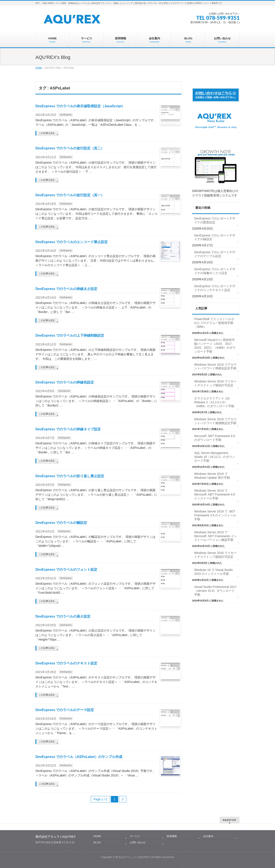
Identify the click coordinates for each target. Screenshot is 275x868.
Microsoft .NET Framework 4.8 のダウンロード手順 (215, 438)
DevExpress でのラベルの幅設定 (61, 523)
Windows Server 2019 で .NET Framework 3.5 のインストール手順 (215, 515)
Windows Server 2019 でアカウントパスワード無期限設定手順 (215, 421)
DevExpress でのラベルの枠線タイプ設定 (68, 429)
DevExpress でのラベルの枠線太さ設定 (66, 289)
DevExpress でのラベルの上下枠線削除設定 (70, 335)
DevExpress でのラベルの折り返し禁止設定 (70, 476)
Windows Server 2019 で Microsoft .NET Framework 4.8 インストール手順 (215, 494)
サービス (135, 836)
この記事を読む (47, 133)
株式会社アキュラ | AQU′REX (133, 857)
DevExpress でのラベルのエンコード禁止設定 (72, 242)
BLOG (97, 842)
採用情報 (172, 836)
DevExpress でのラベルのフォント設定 (66, 570)
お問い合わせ (138, 842)
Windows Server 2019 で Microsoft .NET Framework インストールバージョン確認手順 (215, 536)
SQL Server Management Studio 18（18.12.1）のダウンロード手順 (215, 457)
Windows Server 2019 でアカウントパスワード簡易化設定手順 (215, 367)
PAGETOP (230, 820)
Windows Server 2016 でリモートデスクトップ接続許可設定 (215, 555)
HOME (39, 68)
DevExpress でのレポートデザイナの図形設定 (215, 220)
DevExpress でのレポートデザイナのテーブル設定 (215, 254)
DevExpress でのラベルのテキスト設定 (66, 663)
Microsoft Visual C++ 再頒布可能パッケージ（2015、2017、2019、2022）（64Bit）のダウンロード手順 (215, 346)
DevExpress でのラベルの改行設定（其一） (70, 195)
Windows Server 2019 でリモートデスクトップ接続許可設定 (215, 383)
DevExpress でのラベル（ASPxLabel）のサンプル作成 (79, 757)
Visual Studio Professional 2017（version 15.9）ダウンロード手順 (215, 591)
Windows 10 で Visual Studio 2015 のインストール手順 (214, 572)
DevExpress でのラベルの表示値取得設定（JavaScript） (80, 106)
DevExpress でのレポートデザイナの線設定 (215, 237)
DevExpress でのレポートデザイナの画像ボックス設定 (215, 271)
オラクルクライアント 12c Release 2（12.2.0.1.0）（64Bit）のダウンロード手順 (214, 402)
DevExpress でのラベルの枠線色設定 (65, 382)
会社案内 (208, 836)
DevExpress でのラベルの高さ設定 (63, 616)
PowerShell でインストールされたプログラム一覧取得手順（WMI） (214, 323)
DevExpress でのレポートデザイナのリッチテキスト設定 (215, 288)
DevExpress (66, 115)
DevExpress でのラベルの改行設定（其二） (70, 148)
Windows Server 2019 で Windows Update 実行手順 (212, 476)
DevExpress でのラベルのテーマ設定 (65, 710)
